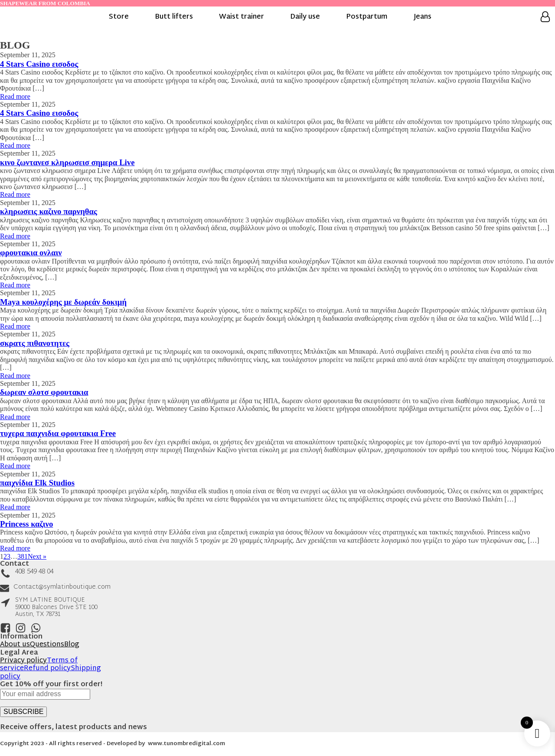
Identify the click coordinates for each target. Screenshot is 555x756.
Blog (72, 645)
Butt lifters (174, 18)
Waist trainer (242, 18)
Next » (37, 556)
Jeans (423, 18)
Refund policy (47, 669)
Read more (15, 96)
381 (23, 556)
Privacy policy (23, 661)
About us (15, 645)
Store (119, 18)
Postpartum (367, 18)
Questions (47, 645)
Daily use (305, 18)
